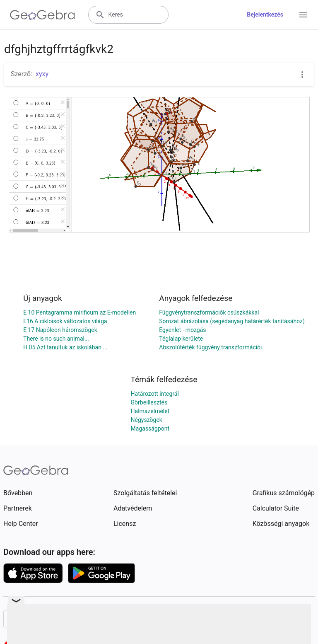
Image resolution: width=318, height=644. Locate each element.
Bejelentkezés (265, 15)
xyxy (42, 74)
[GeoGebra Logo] (42, 15)
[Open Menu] (303, 15)
